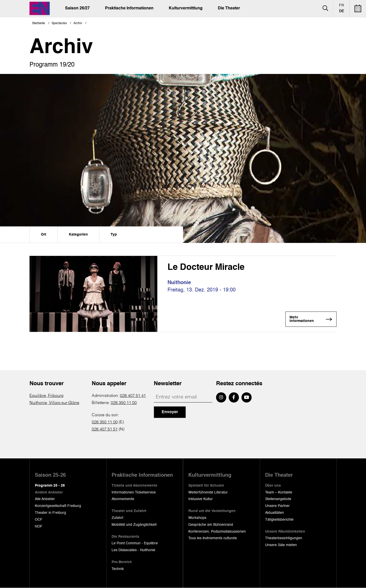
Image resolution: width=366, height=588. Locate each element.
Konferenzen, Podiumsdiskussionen (217, 532)
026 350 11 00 (124, 403)
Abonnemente (123, 499)
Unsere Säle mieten (281, 545)
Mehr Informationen (307, 320)
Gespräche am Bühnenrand (211, 525)
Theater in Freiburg (50, 513)
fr (341, 5)
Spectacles (59, 23)
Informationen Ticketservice (134, 492)
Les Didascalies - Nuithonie (133, 550)
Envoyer (170, 412)
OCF (39, 520)
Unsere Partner (277, 506)
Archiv (78, 23)
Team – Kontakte (279, 492)
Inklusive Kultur (201, 499)
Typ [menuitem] (114, 235)
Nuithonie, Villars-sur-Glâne (54, 403)
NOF (39, 527)
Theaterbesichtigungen (284, 538)
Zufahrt (117, 518)
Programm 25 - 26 (50, 486)
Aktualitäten (274, 513)
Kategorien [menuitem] (78, 235)
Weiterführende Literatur (208, 492)
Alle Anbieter (45, 499)
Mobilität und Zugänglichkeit (134, 525)
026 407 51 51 (105, 430)
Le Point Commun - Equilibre (135, 544)
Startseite (39, 23)
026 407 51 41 (133, 396)
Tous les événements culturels (213, 538)
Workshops (197, 518)
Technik (118, 569)
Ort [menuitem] (44, 235)
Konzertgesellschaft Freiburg (58, 506)
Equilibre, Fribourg (47, 396)
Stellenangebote (278, 499)
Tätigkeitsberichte (279, 520)
